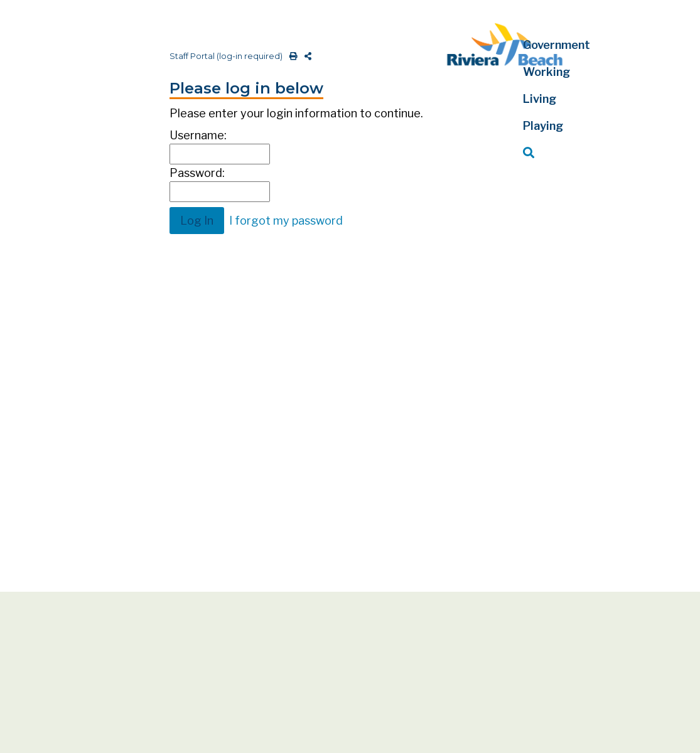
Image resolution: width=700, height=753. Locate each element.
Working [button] (547, 72)
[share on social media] (305, 56)
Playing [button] (543, 126)
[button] (572, 153)
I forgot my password (286, 221)
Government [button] (557, 45)
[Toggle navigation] (21, 17)
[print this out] (291, 56)
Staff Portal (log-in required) (226, 56)
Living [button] (540, 99)
